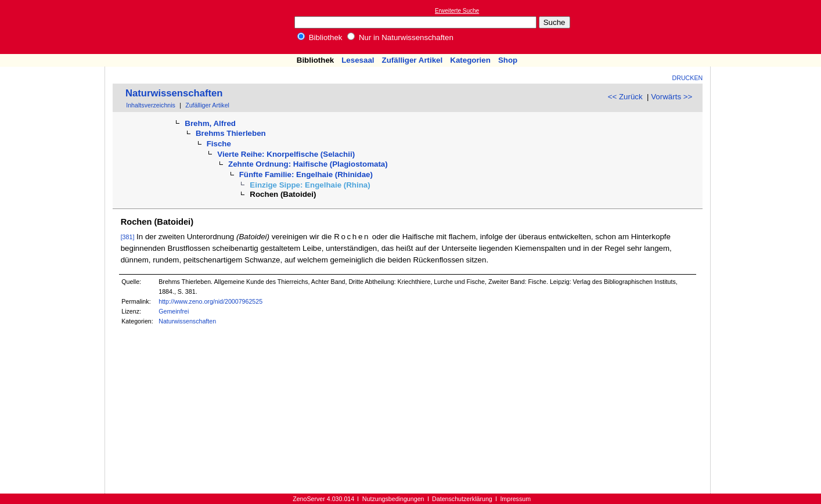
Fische (219, 144)
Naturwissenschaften (174, 93)
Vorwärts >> (671, 97)
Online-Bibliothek (55, 27)
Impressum (515, 499)
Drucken (688, 78)
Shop (508, 60)
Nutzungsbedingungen (393, 499)
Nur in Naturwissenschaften (400, 37)
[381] (128, 237)
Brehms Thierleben (231, 133)
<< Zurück (625, 97)
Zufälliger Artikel (413, 60)
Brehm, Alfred (210, 123)
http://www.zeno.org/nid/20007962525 (210, 301)
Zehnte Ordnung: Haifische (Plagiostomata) (308, 164)
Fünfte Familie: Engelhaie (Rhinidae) (306, 174)
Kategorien (470, 60)
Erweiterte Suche (457, 11)
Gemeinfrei (174, 311)
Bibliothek (320, 37)
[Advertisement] (768, 27)
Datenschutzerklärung (462, 499)
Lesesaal (358, 60)
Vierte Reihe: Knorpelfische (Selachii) (286, 154)
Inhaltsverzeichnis (151, 105)
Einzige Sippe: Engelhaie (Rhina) (310, 185)
